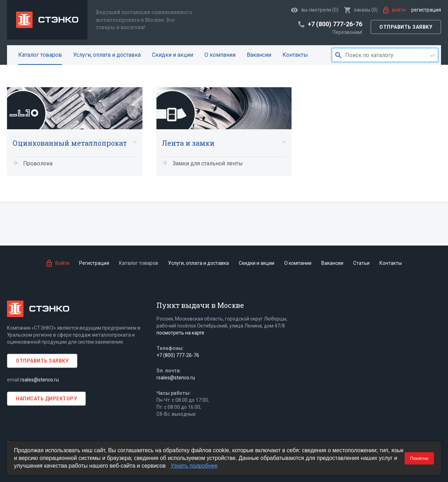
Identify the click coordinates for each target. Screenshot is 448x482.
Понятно (419, 458)
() (361, 10)
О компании (220, 55)
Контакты (295, 55)
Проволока (38, 163)
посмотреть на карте (180, 333)
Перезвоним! (347, 32)
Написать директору (46, 399)
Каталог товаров (40, 55)
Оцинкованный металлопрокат (70, 143)
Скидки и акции (173, 55)
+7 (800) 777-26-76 (178, 355)
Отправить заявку (406, 27)
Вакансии (259, 55)
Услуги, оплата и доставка (107, 55)
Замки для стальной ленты (208, 163)
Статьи (361, 263)
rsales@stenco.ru (40, 380)
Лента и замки (188, 143)
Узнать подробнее (194, 466)
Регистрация (426, 10)
